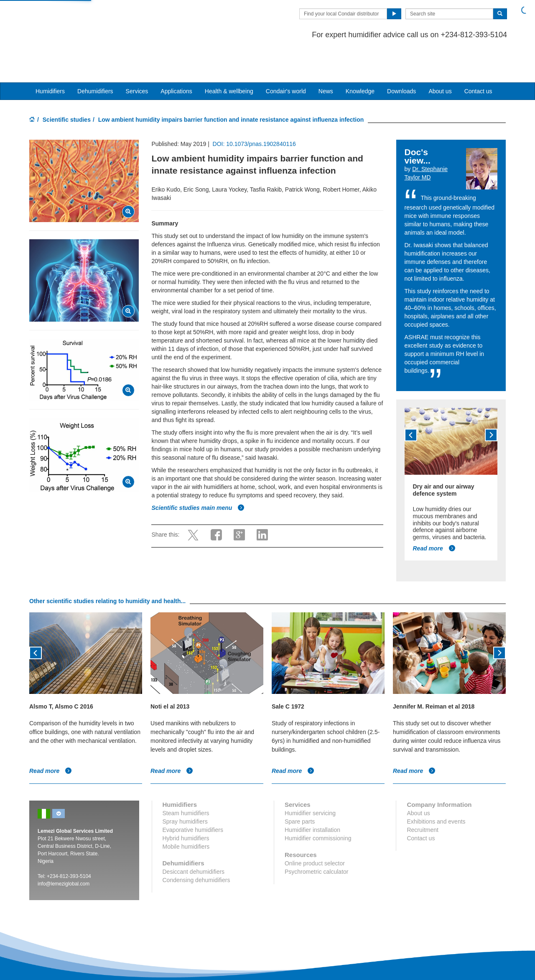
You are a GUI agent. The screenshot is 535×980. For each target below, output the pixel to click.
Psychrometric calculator (317, 839)
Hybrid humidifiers (186, 806)
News (326, 59)
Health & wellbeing (229, 59)
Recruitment (422, 798)
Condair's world (286, 59)
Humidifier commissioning (318, 806)
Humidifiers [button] (50, 59)
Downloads (401, 59)
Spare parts (300, 789)
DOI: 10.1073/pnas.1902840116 (254, 112)
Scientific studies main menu (198, 476)
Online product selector (315, 831)
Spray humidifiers (185, 789)
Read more (434, 516)
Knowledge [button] (360, 59)
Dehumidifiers (95, 59)
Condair (77, 19)
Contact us (478, 59)
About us (440, 59)
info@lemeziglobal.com (64, 852)
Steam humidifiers (186, 781)
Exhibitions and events (436, 789)
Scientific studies (67, 87)
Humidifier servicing (310, 781)
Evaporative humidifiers (193, 798)
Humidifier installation (312, 798)
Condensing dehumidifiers (196, 848)
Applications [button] (176, 59)
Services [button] (137, 59)
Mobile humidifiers (186, 814)
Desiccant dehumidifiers (194, 839)
